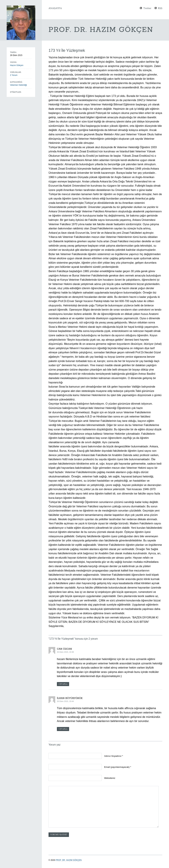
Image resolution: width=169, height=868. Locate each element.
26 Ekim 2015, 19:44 (65, 701)
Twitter (147, 8)
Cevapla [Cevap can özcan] (63, 684)
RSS (160, 8)
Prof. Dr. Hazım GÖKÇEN (69, 860)
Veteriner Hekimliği (18, 85)
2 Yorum (14, 75)
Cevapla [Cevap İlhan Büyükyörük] (63, 729)
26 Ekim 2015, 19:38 (65, 652)
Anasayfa (55, 8)
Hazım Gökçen (17, 65)
